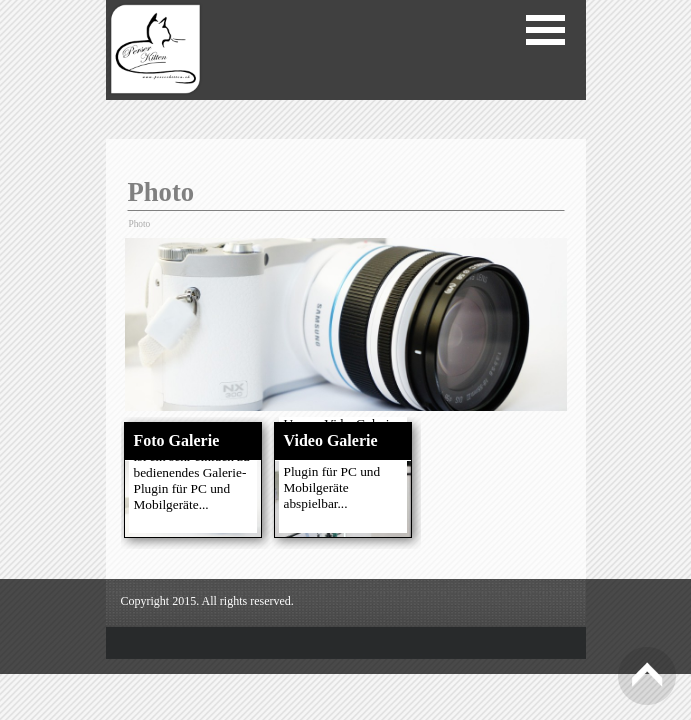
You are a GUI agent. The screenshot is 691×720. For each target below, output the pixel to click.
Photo (140, 224)
